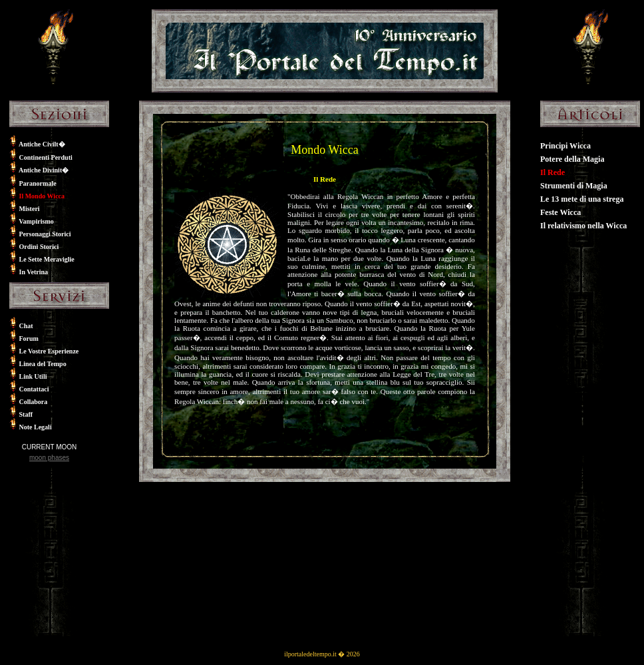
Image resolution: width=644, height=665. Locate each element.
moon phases (49, 458)
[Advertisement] (49, 554)
